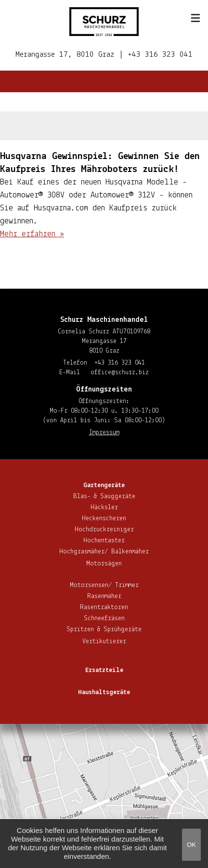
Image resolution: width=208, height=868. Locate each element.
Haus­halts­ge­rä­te (104, 692)
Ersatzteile (104, 670)
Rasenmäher (104, 596)
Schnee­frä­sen (104, 618)
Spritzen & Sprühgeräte (104, 630)
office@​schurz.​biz (120, 373)
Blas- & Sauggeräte (104, 496)
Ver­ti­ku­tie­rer (104, 642)
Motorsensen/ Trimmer (104, 585)
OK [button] (191, 845)
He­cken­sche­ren (104, 519)
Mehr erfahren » (32, 234)
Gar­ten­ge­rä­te (104, 485)
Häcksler (104, 507)
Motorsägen (104, 564)
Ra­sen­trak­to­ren (104, 607)
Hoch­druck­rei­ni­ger (104, 530)
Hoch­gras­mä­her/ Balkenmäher (104, 552)
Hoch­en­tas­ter (104, 541)
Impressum (104, 433)
